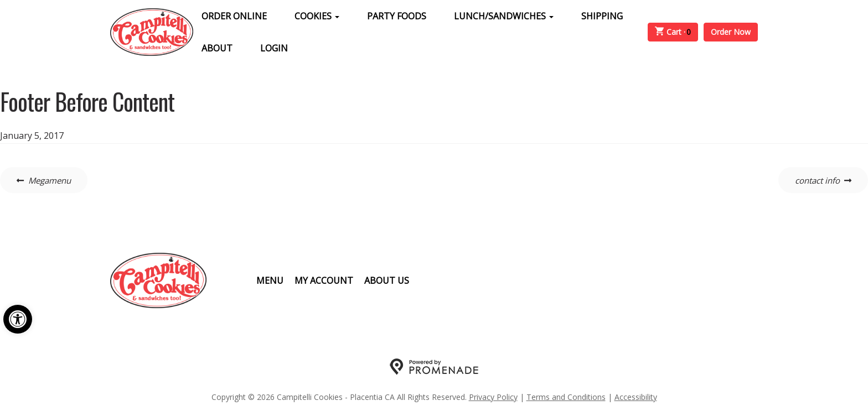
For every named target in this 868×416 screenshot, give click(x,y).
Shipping (602, 16)
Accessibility (636, 397)
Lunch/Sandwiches (504, 16)
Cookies (317, 16)
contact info (817, 180)
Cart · (673, 32)
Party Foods (397, 16)
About (217, 48)
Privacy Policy (493, 397)
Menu (270, 280)
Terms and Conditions (566, 397)
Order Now (731, 32)
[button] (18, 319)
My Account (324, 280)
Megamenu (50, 180)
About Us (387, 280)
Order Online (234, 16)
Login (274, 48)
